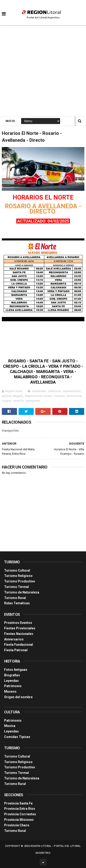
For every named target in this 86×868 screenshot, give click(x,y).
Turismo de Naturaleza (22, 592)
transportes (33, 401)
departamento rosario (39, 396)
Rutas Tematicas (17, 603)
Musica (10, 726)
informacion (74, 396)
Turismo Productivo (20, 581)
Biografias (12, 675)
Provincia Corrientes (20, 814)
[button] (4, 10)
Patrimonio (13, 686)
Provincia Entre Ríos (20, 809)
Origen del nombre (18, 697)
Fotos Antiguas (16, 670)
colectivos (54, 391)
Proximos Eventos (18, 623)
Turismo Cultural (17, 570)
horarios (59, 396)
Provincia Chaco (17, 825)
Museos (10, 692)
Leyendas (11, 681)
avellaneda (39, 391)
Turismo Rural (15, 598)
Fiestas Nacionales (19, 634)
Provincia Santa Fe (18, 803)
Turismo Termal (17, 587)
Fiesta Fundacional (19, 645)
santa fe (18, 401)
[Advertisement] (43, 71)
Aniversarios (14, 639)
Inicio (10, 121)
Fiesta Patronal (16, 650)
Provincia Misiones (19, 820)
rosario (7, 401)
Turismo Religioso (18, 576)
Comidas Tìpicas (17, 737)
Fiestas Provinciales (20, 628)
